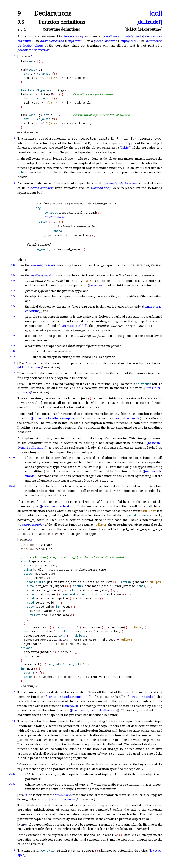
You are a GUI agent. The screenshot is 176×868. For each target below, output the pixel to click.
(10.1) (12, 457)
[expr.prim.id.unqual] (63, 799)
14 (14, 764)
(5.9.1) (12, 351)
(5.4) (13, 291)
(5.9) (13, 345)
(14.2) (12, 784)
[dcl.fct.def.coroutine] (143, 29)
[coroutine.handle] (127, 418)
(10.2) (12, 486)
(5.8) (13, 335)
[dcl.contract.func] (30, 367)
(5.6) (13, 306)
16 (14, 850)
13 (14, 721)
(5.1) (13, 265)
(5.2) (13, 275)
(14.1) (12, 774)
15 (14, 835)
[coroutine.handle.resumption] (54, 418)
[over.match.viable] (72, 326)
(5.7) (13, 316)
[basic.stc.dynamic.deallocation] (95, 710)
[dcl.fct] (125, 148)
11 (14, 501)
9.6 (21, 22)
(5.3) (13, 281)
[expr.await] (75, 41)
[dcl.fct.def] (149, 22)
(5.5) (13, 296)
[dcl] (156, 13)
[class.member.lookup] (58, 506)
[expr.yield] (128, 41)
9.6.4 (21, 29)
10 (14, 438)
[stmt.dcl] (70, 706)
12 (14, 692)
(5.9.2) (12, 356)
